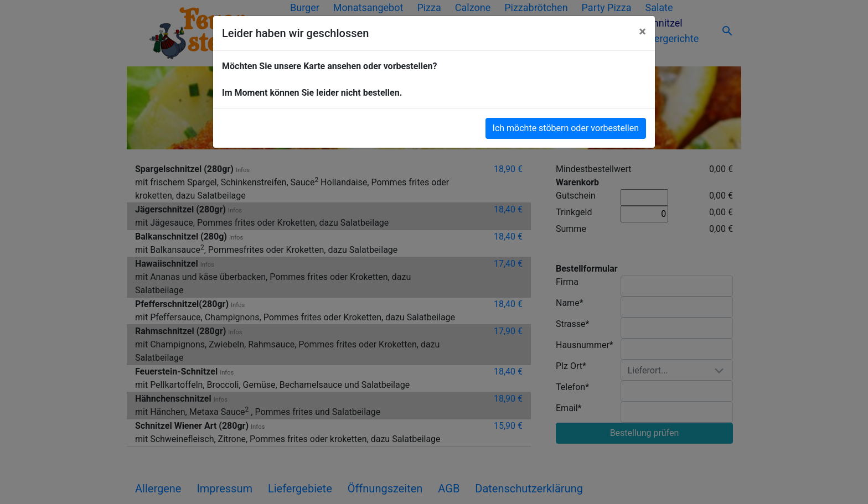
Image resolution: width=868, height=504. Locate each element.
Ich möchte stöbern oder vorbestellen (566, 128)
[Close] (642, 32)
